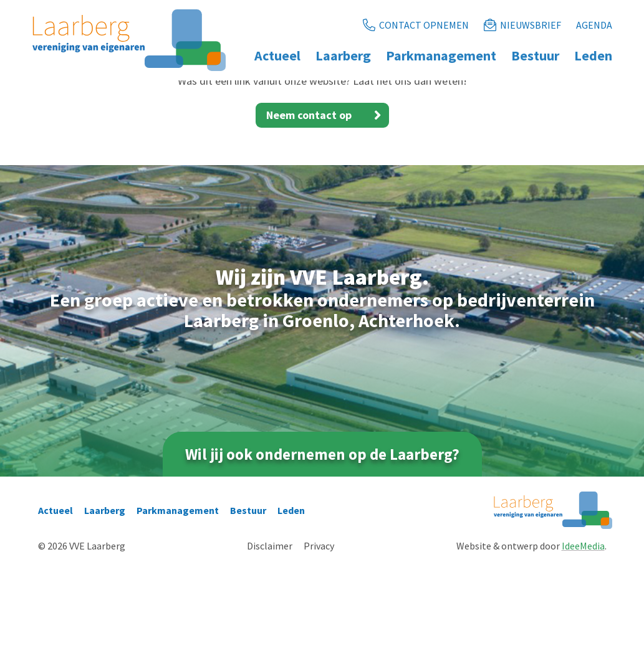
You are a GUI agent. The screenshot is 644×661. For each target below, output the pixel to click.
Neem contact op (328, 207)
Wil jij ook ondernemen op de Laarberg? (322, 546)
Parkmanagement (178, 603)
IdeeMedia (583, 639)
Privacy (319, 639)
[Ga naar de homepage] (129, 40)
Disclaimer (270, 639)
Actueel (55, 603)
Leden (291, 603)
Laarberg (105, 603)
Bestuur (248, 603)
